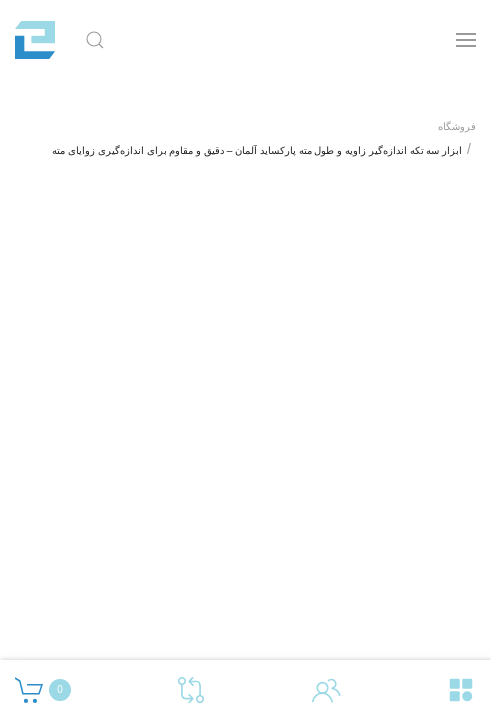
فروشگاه (457, 126)
